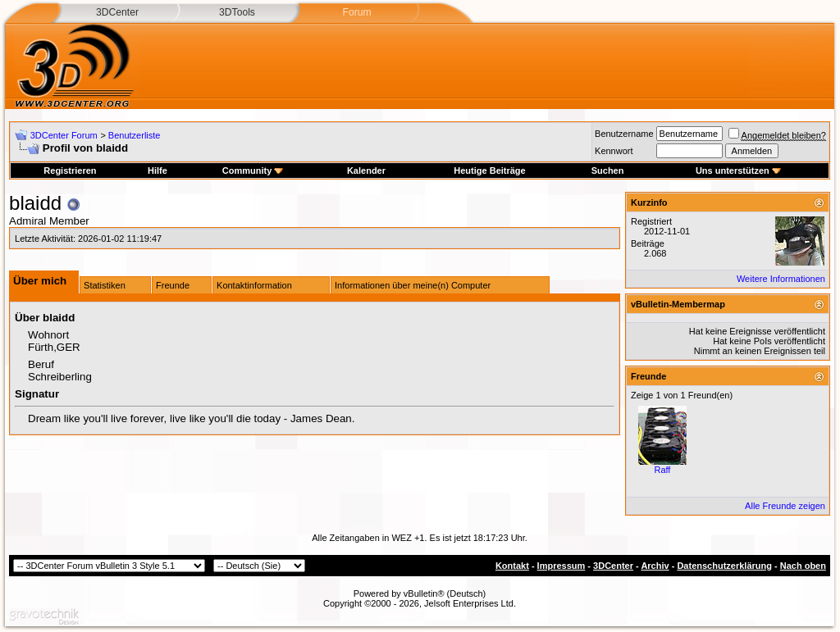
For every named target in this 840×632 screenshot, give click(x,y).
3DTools (237, 12)
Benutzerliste (135, 135)
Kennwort (614, 151)
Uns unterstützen (738, 171)
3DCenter (117, 12)
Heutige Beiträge (489, 171)
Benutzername (624, 134)
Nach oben (803, 566)
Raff (662, 470)
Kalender (366, 171)
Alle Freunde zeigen (785, 506)
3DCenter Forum (64, 135)
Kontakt (512, 566)
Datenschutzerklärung (724, 566)
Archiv (655, 566)
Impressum (562, 566)
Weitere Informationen (781, 279)
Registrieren (70, 171)
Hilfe (157, 171)
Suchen (608, 171)
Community (253, 171)
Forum (356, 12)
